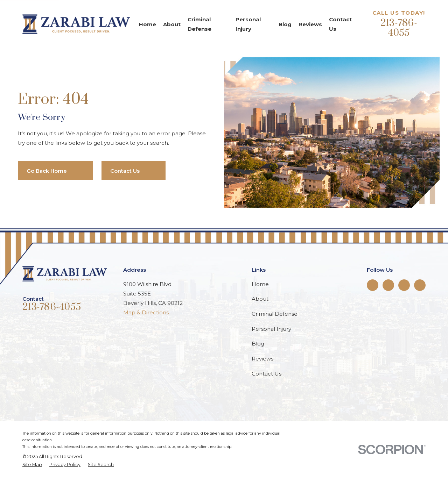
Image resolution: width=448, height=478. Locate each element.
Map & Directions (146, 312)
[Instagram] (404, 285)
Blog (258, 344)
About (260, 299)
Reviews (262, 359)
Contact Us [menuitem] (340, 24)
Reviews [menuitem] (310, 24)
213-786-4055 (399, 28)
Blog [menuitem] (285, 24)
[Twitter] (388, 285)
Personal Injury (271, 329)
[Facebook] (372, 285)
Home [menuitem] (148, 24)
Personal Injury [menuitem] (248, 24)
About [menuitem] (172, 24)
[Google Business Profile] (420, 285)
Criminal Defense (275, 314)
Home (260, 284)
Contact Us (267, 374)
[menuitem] (32, 465)
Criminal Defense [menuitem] (199, 24)
